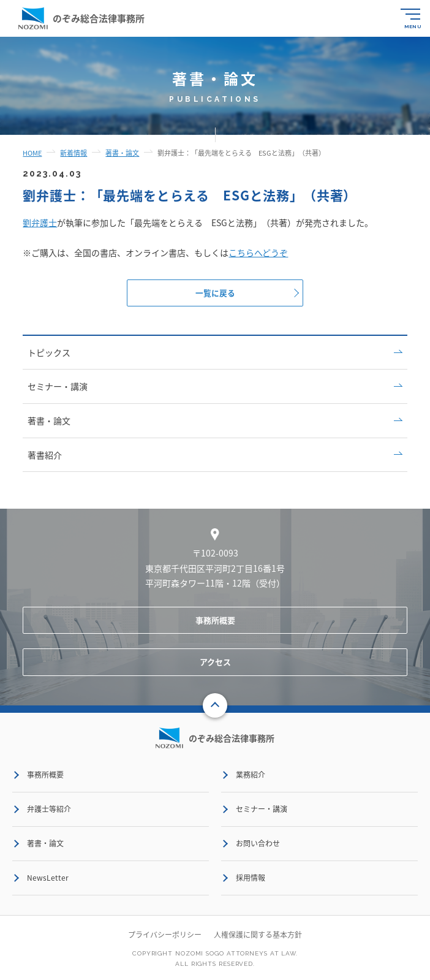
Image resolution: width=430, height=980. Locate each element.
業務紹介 (251, 775)
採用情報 (251, 878)
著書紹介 (215, 455)
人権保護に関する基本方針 (258, 935)
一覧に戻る (215, 293)
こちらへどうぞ (258, 253)
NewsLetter (48, 878)
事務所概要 (215, 621)
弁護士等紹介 (49, 810)
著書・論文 (215, 421)
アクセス (215, 662)
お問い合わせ (258, 844)
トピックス (215, 353)
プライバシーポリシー (165, 935)
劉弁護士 (40, 222)
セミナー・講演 (215, 387)
